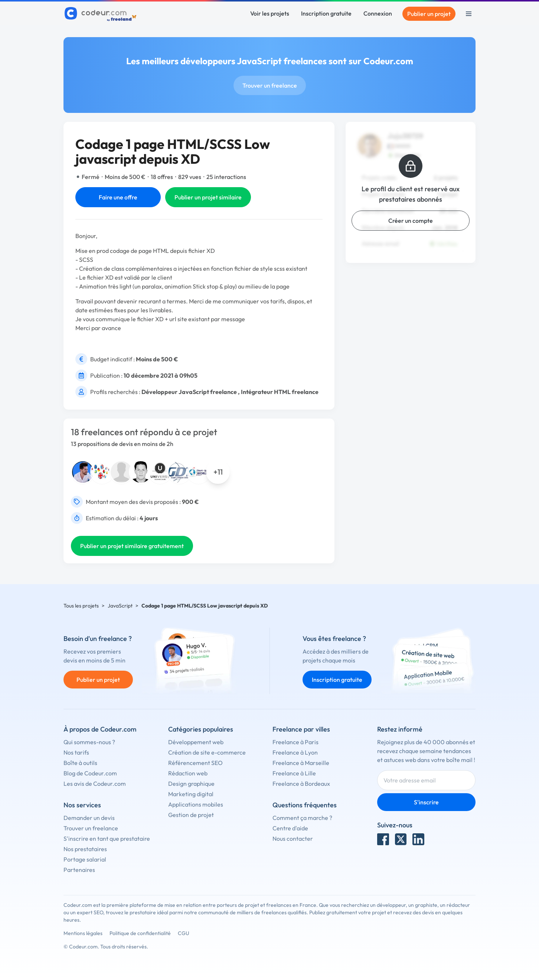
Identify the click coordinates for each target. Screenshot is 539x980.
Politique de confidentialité (140, 933)
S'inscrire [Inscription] (426, 802)
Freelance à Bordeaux (301, 784)
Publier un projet (429, 14)
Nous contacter (293, 839)
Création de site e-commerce (207, 752)
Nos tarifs (76, 752)
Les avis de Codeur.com (95, 784)
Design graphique (191, 784)
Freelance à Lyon (295, 752)
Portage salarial (85, 859)
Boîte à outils (80, 763)
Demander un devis (89, 818)
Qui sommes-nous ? (89, 742)
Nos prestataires (85, 849)
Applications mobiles (196, 804)
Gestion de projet (191, 815)
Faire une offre (118, 197)
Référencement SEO (195, 763)
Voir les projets (270, 13)
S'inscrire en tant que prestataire (107, 839)
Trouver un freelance (270, 85)
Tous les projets (81, 606)
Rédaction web (188, 773)
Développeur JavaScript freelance (189, 392)
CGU (184, 933)
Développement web (196, 742)
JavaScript (120, 606)
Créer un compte (411, 221)
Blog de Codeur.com (90, 773)
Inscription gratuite (326, 13)
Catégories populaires (201, 729)
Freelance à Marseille (301, 763)
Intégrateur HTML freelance (280, 392)
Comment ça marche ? (302, 818)
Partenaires (79, 870)
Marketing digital (191, 794)
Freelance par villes (301, 729)
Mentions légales (83, 933)
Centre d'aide (290, 828)
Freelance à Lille (294, 773)
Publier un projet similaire (208, 197)
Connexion (378, 13)
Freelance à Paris (295, 742)
